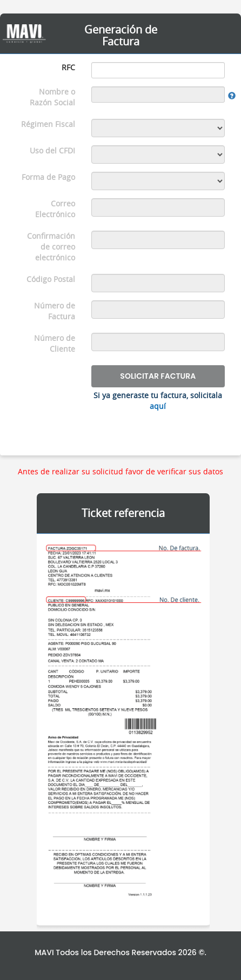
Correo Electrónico (55, 209)
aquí (158, 406)
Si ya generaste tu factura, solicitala (158, 401)
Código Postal (51, 279)
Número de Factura (55, 311)
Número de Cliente (55, 343)
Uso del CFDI (52, 150)
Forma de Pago (48, 177)
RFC (68, 67)
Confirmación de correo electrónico (51, 247)
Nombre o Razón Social (52, 97)
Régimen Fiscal (48, 124)
